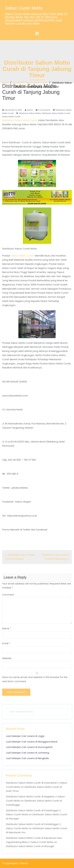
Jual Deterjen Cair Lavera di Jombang (28, 753)
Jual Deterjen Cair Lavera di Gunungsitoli (29, 747)
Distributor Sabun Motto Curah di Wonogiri (30, 846)
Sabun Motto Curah (11, 117)
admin (30, 110)
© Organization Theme (15, 863)
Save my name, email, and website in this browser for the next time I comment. (35, 679)
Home (5, 83)
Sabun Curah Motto (24, 8)
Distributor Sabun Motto (30, 113)
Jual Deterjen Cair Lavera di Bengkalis (27, 758)
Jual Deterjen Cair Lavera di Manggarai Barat (32, 742)
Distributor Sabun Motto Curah (30, 83)
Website (7, 658)
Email (6, 643)
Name (7, 629)
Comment (8, 595)
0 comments (44, 110)
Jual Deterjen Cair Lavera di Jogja (25, 736)
